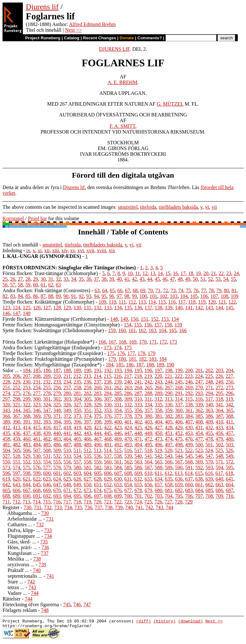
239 (118, 382)
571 (219, 462)
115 (162, 302)
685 (209, 490)
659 (179, 485)
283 (98, 393)
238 (108, 382)
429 (179, 427)
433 (219, 427)
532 (57, 456)
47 (172, 279)
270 (199, 388)
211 (67, 376)
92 (81, 296)
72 (165, 290)
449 (148, 433)
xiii (55, 250)
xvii (91, 250)
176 (121, 353)
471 (138, 439)
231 (37, 382)
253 (27, 388)
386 (209, 416)
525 (219, 450)
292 (189, 393)
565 (159, 462)
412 (6, 427)
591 (189, 467)
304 (77, 399)
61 (43, 285)
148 (27, 313)
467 (98, 439)
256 (57, 388)
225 (209, 376)
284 (108, 393)
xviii (102, 250)
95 (104, 296)
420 (87, 427)
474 (169, 439)
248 (209, 382)
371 (57, 416)
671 (67, 490)
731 (38, 507)
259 (87, 388)
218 (138, 376)
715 (47, 502)
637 (189, 479)
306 (98, 399)
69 (143, 290)
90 (66, 296)
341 (219, 405)
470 (128, 439)
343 (6, 410)
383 (179, 416)
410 (219, 422)
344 (16, 410)
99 (134, 296)
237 (98, 382)
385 (199, 416)
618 (229, 473)
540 (138, 456)
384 (189, 416)
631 (128, 479)
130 (77, 308)
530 (37, 456)
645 (37, 485)
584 (118, 467)
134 (118, 308)
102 (164, 296)
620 (16, 479)
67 (127, 290)
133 (108, 308)
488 (77, 445)
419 (77, 427)
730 (28, 507)
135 (128, 308)
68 (135, 290)
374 (87, 416)
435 (6, 433)
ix (28, 250)
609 (138, 473)
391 (27, 422)
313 (168, 399)
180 (122, 359)
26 (13, 279)
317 (209, 399)
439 (47, 433)
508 (47, 450)
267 (169, 388)
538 (118, 456)
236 (87, 382)
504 (6, 450)
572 (230, 462)
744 (170, 507)
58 (20, 285)
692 (47, 496)
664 (230, 485)
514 (107, 450)
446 (118, 433)
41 (127, 279)
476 (189, 439)
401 (128, 422)
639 (209, 479)
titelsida (148, 207)
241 (138, 382)
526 (229, 450)
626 (77, 479)
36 (89, 279)
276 (27, 393)
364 (219, 410)
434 (230, 427)
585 (128, 467)
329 (98, 405)
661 (199, 485)
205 (6, 376)
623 (47, 479)
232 (47, 382)
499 (189, 445)
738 (109, 507)
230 (27, 382)
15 (168, 273)
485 (47, 445)
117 (182, 302)
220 (158, 376)
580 (77, 467)
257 (67, 388)
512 (87, 450)
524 (209, 450)
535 (87, 456)
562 (128, 462)
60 (36, 285)
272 (219, 388)
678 (138, 490)
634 (159, 479)
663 (219, 485)
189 (160, 365)
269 (189, 388)
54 (226, 279)
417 (57, 427)
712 (16, 502)
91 (74, 296)
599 (37, 473)
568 (189, 462)
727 (168, 502)
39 (112, 279)
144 (219, 308)
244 (169, 382)
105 (194, 296)
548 (219, 456)
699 (118, 496)
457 (230, 433)
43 (142, 279)
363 (209, 410)
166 (183, 330)
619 (6, 479)
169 (133, 342)
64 (105, 290)
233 (57, 382)
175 (128, 348)
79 (219, 290)
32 (58, 279)
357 (148, 410)
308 (118, 399)
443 (87, 433)
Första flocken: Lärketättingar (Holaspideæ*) (48, 342)
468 (108, 439)
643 (16, 485)
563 (138, 462)
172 (163, 342)
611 (158, 473)
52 (210, 279)
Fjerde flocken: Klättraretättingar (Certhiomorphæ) (54, 319)
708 (209, 496)
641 (230, 479)
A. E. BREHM (122, 82)
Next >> (73, 30)
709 (219, 496)
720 (97, 502)
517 (138, 450)
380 (148, 416)
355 (128, 410)
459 (16, 439)
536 (98, 456)
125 (27, 308)
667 (27, 490)
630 (118, 479)
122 (232, 302)
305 (87, 399)
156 (148, 325)
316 (199, 399)
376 (108, 416)
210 (57, 376)
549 (230, 456)
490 (98, 445)
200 (189, 370)
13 (153, 273)
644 (27, 485)
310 (138, 399)
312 (158, 399)
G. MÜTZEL (170, 104)
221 (168, 376)
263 (128, 388)
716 (57, 502)
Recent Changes (100, 38)
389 (6, 422)
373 (77, 416)
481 (6, 445)
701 (138, 496)
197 (159, 370)
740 (129, 507)
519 (158, 450)
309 (128, 399)
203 (219, 370)
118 (192, 302)
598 (27, 473)
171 (153, 342)
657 (159, 485)
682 (179, 490)
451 (169, 433)
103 (174, 296)
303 (67, 399)
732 (48, 507)
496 (159, 445)
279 (57, 393)
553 (37, 462)
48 (180, 279)
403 (148, 422)
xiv (65, 250)
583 (108, 467)
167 (113, 342)
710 (230, 496)
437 (27, 433)
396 (77, 422)
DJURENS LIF (114, 49)
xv (72, 250)
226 (219, 376)
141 (189, 308)
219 (148, 376)
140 (179, 308)
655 (138, 485)
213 (87, 376)
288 (148, 393)
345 (27, 410)
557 (77, 462)
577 (47, 467)
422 (108, 427)
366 (6, 416)
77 (204, 290)
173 (173, 342)
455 (209, 433)
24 (236, 273)
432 (209, 427)
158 (168, 325)
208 (37, 376)
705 (179, 496)
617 (219, 473)
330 (108, 405)
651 (98, 485)
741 (139, 507)
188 (150, 365)
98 (127, 296)
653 (118, 485)
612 (168, 473)
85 (28, 296)
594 (219, 467)
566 (169, 462)
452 (179, 433)
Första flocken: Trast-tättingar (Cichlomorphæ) (50, 273)
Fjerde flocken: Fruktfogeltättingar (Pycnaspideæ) (53, 359)
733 (58, 507)
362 (199, 410)
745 (67, 605)
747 (87, 605)
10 (130, 273)
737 (99, 507)
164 (163, 330)
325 (57, 405)
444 (98, 433)
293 (199, 393)
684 (199, 490)
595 (230, 467)
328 (87, 405)
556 (67, 462)
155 (138, 325)
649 (77, 485)
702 (148, 496)
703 (159, 496)
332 (128, 405)
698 (108, 496)
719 (87, 502)
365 (230, 410)
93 (89, 296)
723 (128, 502)
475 (179, 439)
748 (45, 610)
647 (57, 485)
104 (184, 296)
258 (77, 388)
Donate (127, 38)
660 (189, 485)
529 (27, 456)
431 (199, 427)
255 (47, 388)
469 (118, 439)
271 (209, 388)
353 (108, 410)
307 (108, 399)
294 (209, 393)
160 (122, 330)
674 (98, 490)
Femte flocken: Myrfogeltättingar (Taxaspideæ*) (52, 365)
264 (138, 388)
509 (57, 450)
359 (169, 410)
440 (57, 433)
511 (77, 450)
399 (108, 422)
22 (221, 273)
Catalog (72, 38)
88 (51, 296)
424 (128, 427)
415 (37, 427)
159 (178, 325)
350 (77, 410)
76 (196, 290)
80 (226, 290)
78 (211, 290)
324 (47, 405)
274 (6, 393)
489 (87, 445)
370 (47, 416)
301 (47, 399)
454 (199, 433)
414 (27, 427)
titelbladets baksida (178, 207)
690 (27, 496)
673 (87, 490)
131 (87, 308)
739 (119, 507)
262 (118, 388)
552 (27, 462)
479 (219, 439)
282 (87, 393)
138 (159, 308)
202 (209, 370)
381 (159, 416)
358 (159, 410)
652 (108, 485)
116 (172, 302)
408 (199, 422)
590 (179, 467)
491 (108, 445)
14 (160, 273)
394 (57, 422)
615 (199, 473)
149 (124, 319)
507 (37, 450)
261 (108, 388)
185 (120, 365)
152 (155, 319)
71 (158, 290)
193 (118, 370)
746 (77, 605)
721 (107, 502)
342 (230, 405)
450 (159, 433)
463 (57, 439)
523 (199, 450)
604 (87, 473)
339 (199, 405)
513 (97, 450)
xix (112, 250)
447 (128, 433)
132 (98, 308)
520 (168, 450)
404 (159, 422)
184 (163, 359)
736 (88, 507)
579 (67, 467)
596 (6, 473)
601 (57, 473)
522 (189, 450)
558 (87, 462)
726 (158, 502)
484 (37, 445)
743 (159, 507)
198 (169, 370)
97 (119, 296)
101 (153, 296)
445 (108, 433)
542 (159, 456)
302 (57, 399)
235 (77, 382)
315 (189, 399)
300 (37, 399)
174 (118, 348)
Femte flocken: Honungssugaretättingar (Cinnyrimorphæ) (61, 325)
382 (169, 416)
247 (199, 382)
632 (138, 479)
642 (6, 485)
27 (20, 279)
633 (148, 479)
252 (16, 388)
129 (67, 308)
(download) (191, 622)
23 (229, 273)
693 (57, 496)
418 (67, 427)
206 (16, 376)
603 (77, 473)
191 (98, 370)
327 (77, 405)
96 (112, 296)
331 (118, 405)
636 (179, 479)
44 (150, 279)
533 (67, 456)
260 (98, 388)
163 (152, 330)
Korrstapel (13, 218)
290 (169, 393)
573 (6, 467)
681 (169, 490)
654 (128, 485)
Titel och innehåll (20, 245)
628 (98, 479)
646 (47, 485)
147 (16, 313)
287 (138, 393)
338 (189, 405)
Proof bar (37, 218)
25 (5, 279)
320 (6, 405)
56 (5, 285)
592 (199, 467)
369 (37, 416)
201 (199, 370)
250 (230, 382)
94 (96, 296)
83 (13, 296)
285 (118, 393)
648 (67, 485)
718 (77, 502)
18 (191, 273)
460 (27, 439)
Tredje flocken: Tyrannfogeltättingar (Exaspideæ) (53, 353)
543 (169, 456)
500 (199, 445)
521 (178, 450)
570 (209, 462)
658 (169, 485)
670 (57, 490)
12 (145, 273)
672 (77, 490)
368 (27, 416)
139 (169, 308)
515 (118, 450)
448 (138, 433)
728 (178, 502)
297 (6, 399)
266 (159, 388)
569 (199, 462)
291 (179, 393)
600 (47, 473)
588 (159, 467)
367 (16, 416)
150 (134, 319)
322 (27, 405)
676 (118, 490)
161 (132, 330)
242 (148, 382)
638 (199, 479)
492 (118, 445)
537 (108, 456)
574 (16, 467)
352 (98, 410)
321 (16, 405)
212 (77, 376)
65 (112, 290)
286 (128, 393)
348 (57, 410)
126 (37, 308)
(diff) (143, 622)
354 (118, 410)
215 (107, 376)
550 (6, 462)
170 (143, 342)
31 (51, 279)
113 (142, 302)
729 (189, 502)
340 (209, 405)
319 (229, 399)
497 (169, 445)
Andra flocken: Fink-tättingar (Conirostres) (46, 290)
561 (118, 462)
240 (128, 382)
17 (183, 273)
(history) (165, 622)
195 (138, 370)
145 (230, 308)
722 (118, 502)
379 (138, 416)
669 (47, 490)
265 (148, 388)
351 (87, 410)
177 (131, 353)
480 (230, 439)
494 (138, 445)
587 (148, 467)
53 (218, 279)
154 (175, 319)
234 (67, 382)
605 (98, 473)
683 (189, 490)
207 (27, 376)
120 (212, 302)
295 (219, 393)
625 (67, 479)
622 (37, 479)
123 (6, 308)
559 (98, 462)
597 (16, 473)
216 (118, 376)
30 (43, 279)
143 (209, 308)
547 (209, 456)
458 (6, 439)
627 (87, 479)
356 (138, 410)
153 (165, 319)
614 (189, 473)
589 (169, 467)
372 (67, 416)
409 (209, 422)
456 (219, 433)
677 (128, 490)
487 (67, 445)
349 (67, 410)
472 (148, 439)
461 (37, 439)
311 (148, 399)
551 (16, 462)
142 (199, 308)
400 (118, 422)
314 (178, 399)
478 (209, 439)
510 (67, 450)
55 (233, 279)
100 (143, 296)
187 (140, 365)
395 (67, 422)
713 (26, 502)
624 (57, 479)
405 (169, 422)
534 (77, 456)
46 (165, 279)
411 (229, 422)
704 (169, 496)
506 (27, 450)
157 (158, 325)
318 (219, 399)
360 (179, 410)
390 (16, 422)
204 (230, 370)
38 (104, 279)
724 (138, 502)
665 (6, 490)
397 (87, 422)
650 (87, 485)
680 (159, 490)
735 (78, 507)
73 (173, 290)
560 (108, 462)
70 (150, 290)
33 (66, 279)
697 (98, 496)
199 (179, 370)
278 (47, 393)
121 (222, 302)
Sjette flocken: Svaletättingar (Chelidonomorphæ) (53, 330)
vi (207, 207)
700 (128, 496)
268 (179, 388)
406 (179, 422)
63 (58, 285)
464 (67, 439)
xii (47, 250)
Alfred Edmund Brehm (92, 24)
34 (74, 279)
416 (47, 427)
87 (43, 296)
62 (51, 285)
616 (209, 473)
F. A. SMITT (122, 126)
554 (47, 462)
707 (199, 496)
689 (16, 496)
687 (230, 490)
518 (148, 450)
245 (179, 382)
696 (87, 496)
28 (28, 279)
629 (108, 479)
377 (118, 416)
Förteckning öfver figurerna (31, 605)
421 (98, 427)
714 (36, 502)
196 (148, 370)
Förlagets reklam (20, 610)
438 (37, 433)
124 (16, 308)
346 (37, 410)
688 (6, 496)
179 (152, 353)
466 (87, 439)
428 (169, 427)
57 (13, 285)
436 (16, 433)
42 (134, 279)
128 (57, 308)
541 (148, 456)
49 (188, 279)
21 (214, 273)
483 (27, 445)
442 (77, 433)
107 (214, 296)
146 (6, 313)
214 (97, 376)
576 (37, 467)
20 (206, 273)
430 (189, 427)
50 (195, 279)
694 (67, 496)
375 (98, 416)
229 (16, 382)
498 (179, 445)
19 (198, 273)
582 (98, 467)
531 (47, 456)
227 (229, 376)
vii (214, 207)
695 (77, 496)
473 (159, 439)
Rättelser (12, 599)
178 (141, 353)
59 (28, 285)
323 (37, 405)
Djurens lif (42, 7)
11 (137, 273)
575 (27, 467)
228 (6, 382)
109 (235, 296)
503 (230, 445)
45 (157, 279)
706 (189, 496)
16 (176, 273)
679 (148, 490)
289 (159, 393)
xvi (81, 250)
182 (143, 359)
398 (98, 422)
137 (148, 308)
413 (16, 427)
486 (57, 445)
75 (188, 290)
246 (189, 382)
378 (128, 416)
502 (219, 445)
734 (68, 507)
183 (153, 359)
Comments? (150, 38)
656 (148, 485)
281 (77, 393)
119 (202, 302)
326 (67, 405)
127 (47, 308)
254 (37, 388)
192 (108, 370)
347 (47, 410)
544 (179, 456)
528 (16, 456)
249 (219, 382)
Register (11, 507)
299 (27, 399)
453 (189, 433)
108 (224, 296)
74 (181, 290)
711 (6, 502)
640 (219, 479)
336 (169, 405)
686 (219, 490)
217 (128, 376)
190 (170, 365)
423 (118, 427)
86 (36, 296)
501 (209, 445)
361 (189, 410)
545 (189, 456)
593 (209, 467)
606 (108, 473)
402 (138, 422)
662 (209, 485)
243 (159, 382)
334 (148, 405)
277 (37, 393)
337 (179, 405)
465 (77, 439)
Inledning (12, 250)
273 (230, 388)
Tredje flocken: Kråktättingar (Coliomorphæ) (49, 302)
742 (149, 507)
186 (130, 365)
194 (128, 370)
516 (128, 450)
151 (145, 319)
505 (16, 450)
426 (148, 427)
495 (148, 445)
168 (123, 342)
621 (27, 479)
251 (6, 388)
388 (230, 416)
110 (112, 302)
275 (16, 393)
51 (203, 279)
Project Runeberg (43, 38)
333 (138, 405)
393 (47, 422)
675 (108, 490)
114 (152, 302)
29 (36, 279)
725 (148, 502)
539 (128, 456)
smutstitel (128, 207)
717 (67, 502)
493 (128, 445)
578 (57, 467)
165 (173, 330)
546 (199, 456)
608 (128, 473)
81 (234, 290)
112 (132, 302)
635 (169, 479)
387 (219, 416)
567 (179, 462)
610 (148, 473)
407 (189, 422)
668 (37, 490)
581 (87, 467)
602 (67, 473)
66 (120, 290)
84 (20, 296)
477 (199, 439)
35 (81, 279)
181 (133, 359)
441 (67, 433)
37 (96, 279)
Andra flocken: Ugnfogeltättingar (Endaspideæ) (51, 348)
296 (230, 393)
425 (138, 427)
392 (37, 422)
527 (6, 456)
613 (178, 473)
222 (178, 376)
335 (159, 405)
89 (58, 296)
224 (199, 376)
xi (40, 250)
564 (148, 462)
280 (67, 393)
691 (37, 496)
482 (16, 445)
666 (16, 490)
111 (122, 302)
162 (142, 330)
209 (47, 376)
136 (138, 308)
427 (159, 427)
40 (119, 279)
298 (16, 399)
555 (57, 462)
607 (118, 473)
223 (189, 376)
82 (5, 296)
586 (138, 467)
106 (204, 296)
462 (47, 439)
